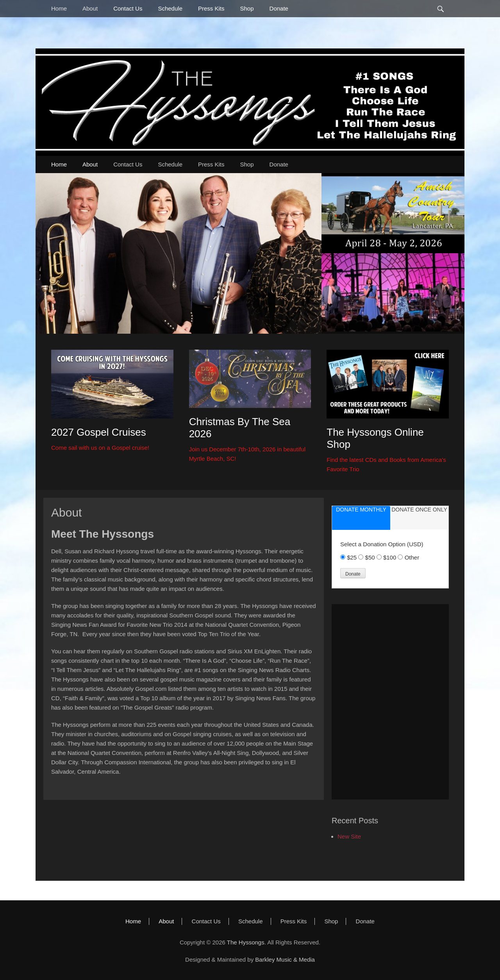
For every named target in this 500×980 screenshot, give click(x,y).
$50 (371, 557)
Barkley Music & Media (285, 959)
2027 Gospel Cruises (99, 432)
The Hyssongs (246, 942)
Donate (279, 8)
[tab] (361, 518)
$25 (353, 557)
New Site (349, 836)
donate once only (419, 510)
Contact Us (128, 8)
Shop (247, 8)
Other (412, 557)
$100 (391, 557)
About (90, 8)
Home (59, 8)
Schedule (170, 8)
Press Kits (211, 8)
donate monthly (361, 510)
